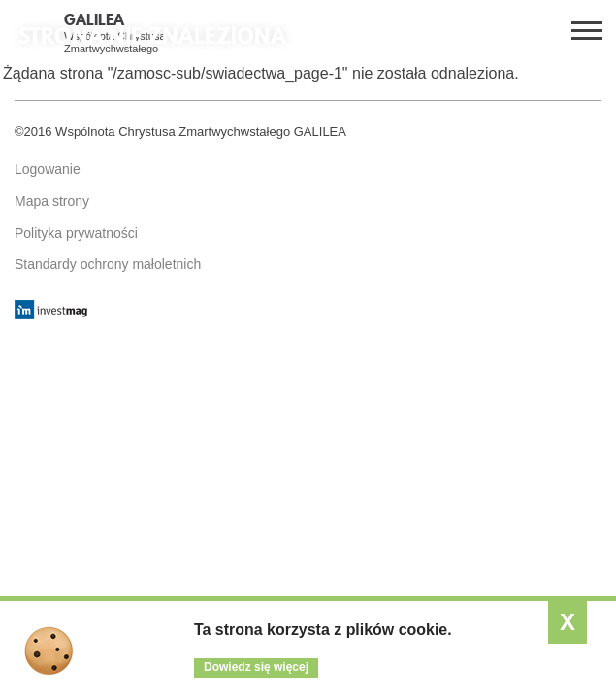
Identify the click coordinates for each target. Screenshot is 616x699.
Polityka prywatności (76, 233)
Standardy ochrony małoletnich (108, 264)
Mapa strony (52, 201)
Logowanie (48, 169)
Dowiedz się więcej (256, 667)
